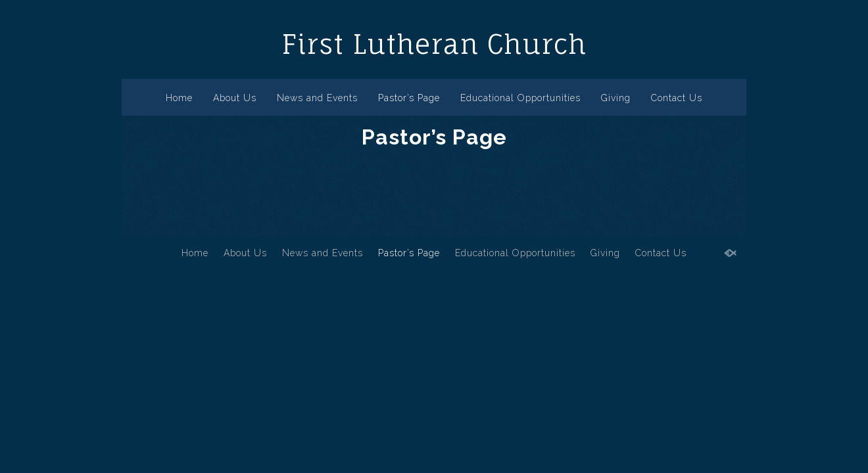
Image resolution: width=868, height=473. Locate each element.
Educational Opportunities (520, 98)
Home (179, 98)
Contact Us (677, 98)
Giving (616, 98)
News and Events (317, 98)
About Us (235, 98)
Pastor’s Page (409, 98)
